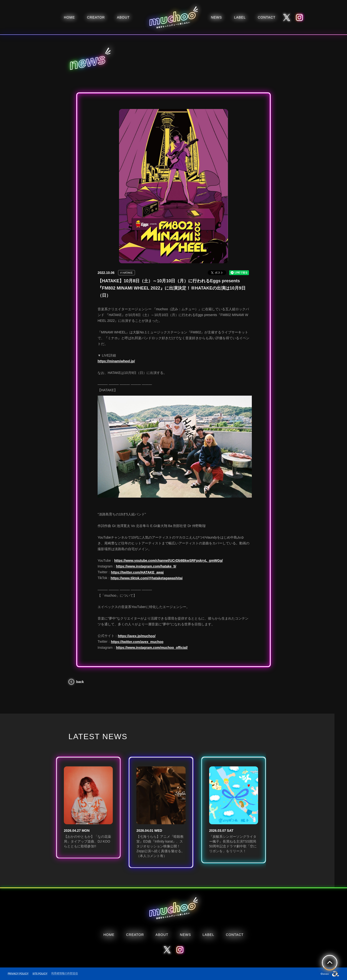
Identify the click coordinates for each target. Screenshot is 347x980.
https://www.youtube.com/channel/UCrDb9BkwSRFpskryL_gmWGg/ (169, 561)
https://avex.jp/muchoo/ (137, 636)
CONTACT (267, 17)
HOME (69, 17)
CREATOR (96, 17)
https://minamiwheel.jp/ (116, 361)
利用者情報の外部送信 (65, 973)
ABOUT (123, 17)
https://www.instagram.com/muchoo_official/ (152, 648)
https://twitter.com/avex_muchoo (137, 642)
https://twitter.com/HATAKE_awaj (137, 572)
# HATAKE (127, 273)
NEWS (216, 17)
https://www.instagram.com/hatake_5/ (146, 566)
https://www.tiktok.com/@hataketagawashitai (147, 578)
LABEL (240, 17)
